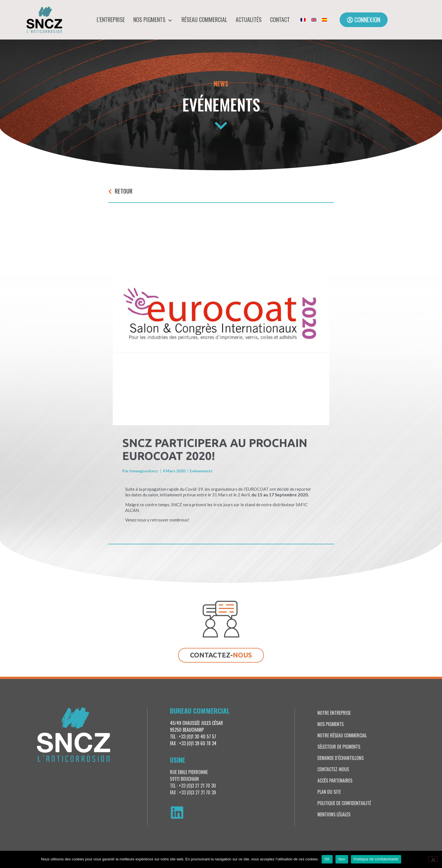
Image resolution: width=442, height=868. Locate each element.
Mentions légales (334, 814)
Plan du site (329, 792)
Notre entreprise (334, 713)
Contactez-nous (333, 769)
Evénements (221, 104)
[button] (364, 20)
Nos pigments (153, 20)
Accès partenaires (335, 781)
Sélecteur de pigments (339, 747)
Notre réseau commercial (342, 735)
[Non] (433, 859)
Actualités (249, 19)
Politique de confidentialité (344, 803)
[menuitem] (303, 20)
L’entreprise (111, 19)
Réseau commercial (204, 19)
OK (327, 859)
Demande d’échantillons (341, 758)
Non (342, 859)
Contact (280, 19)
